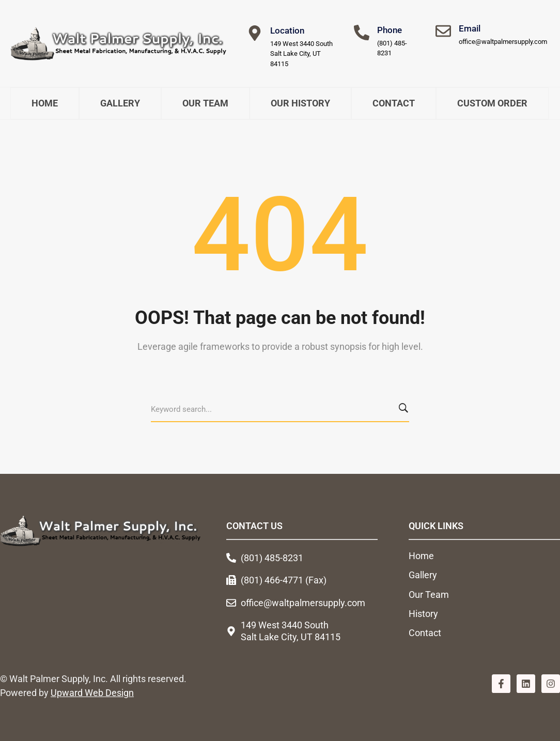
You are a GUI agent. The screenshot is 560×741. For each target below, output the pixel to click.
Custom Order (492, 103)
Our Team (205, 103)
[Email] (443, 31)
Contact (394, 103)
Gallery (120, 103)
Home (45, 103)
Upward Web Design (92, 693)
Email (470, 28)
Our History (300, 103)
